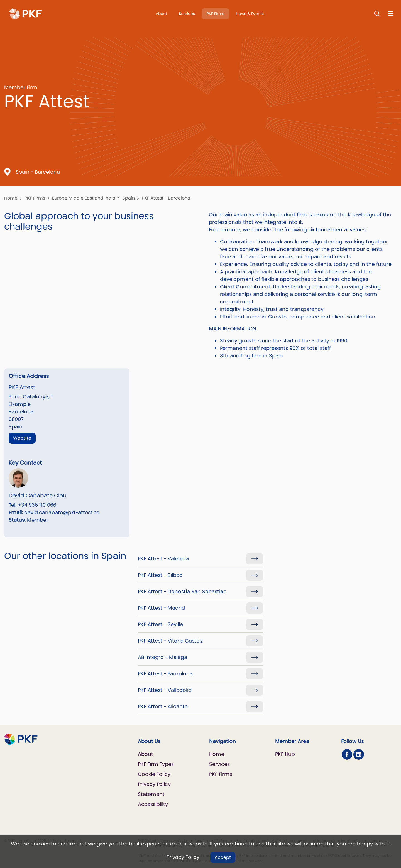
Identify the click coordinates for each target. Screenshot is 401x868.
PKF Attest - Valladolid (165, 690)
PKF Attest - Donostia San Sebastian (182, 591)
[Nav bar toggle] (391, 14)
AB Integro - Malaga (162, 657)
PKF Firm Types (156, 764)
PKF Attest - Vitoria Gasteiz (170, 641)
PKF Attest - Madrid (161, 608)
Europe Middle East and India (84, 198)
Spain (129, 198)
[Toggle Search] (377, 14)
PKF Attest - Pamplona (165, 674)
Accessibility (153, 804)
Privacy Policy (183, 857)
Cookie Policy (154, 774)
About (161, 14)
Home (11, 198)
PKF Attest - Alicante (163, 706)
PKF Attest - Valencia (163, 559)
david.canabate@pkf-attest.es (62, 512)
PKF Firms (215, 14)
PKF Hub (285, 754)
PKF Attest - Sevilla (160, 624)
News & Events (250, 14)
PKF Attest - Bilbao (160, 575)
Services (187, 14)
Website (22, 438)
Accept (223, 857)
